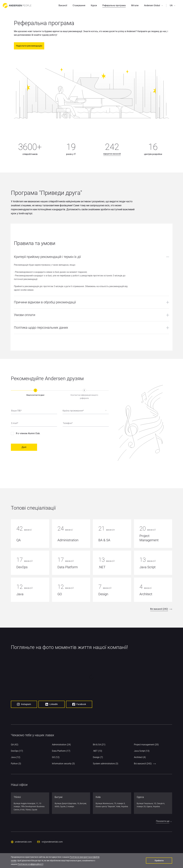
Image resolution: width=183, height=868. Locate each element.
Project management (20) (146, 744)
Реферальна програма (114, 5)
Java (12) (16, 756)
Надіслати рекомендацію (29, 46)
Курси (94, 5)
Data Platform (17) (61, 750)
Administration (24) (61, 744)
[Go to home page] (17, 6)
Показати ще (163, 820)
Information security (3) (63, 763)
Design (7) (98, 756)
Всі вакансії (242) (159, 609)
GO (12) (56, 756)
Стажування (79, 5)
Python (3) (16, 763)
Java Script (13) (142, 750)
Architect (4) (140, 756)
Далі (24, 447)
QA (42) (15, 744)
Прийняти (159, 861)
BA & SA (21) (99, 744)
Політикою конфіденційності (30, 864)
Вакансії (63, 5)
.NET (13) (97, 750)
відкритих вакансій (112, 154)
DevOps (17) (17, 750)
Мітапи (135, 5)
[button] (153, 6)
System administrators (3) (106, 763)
